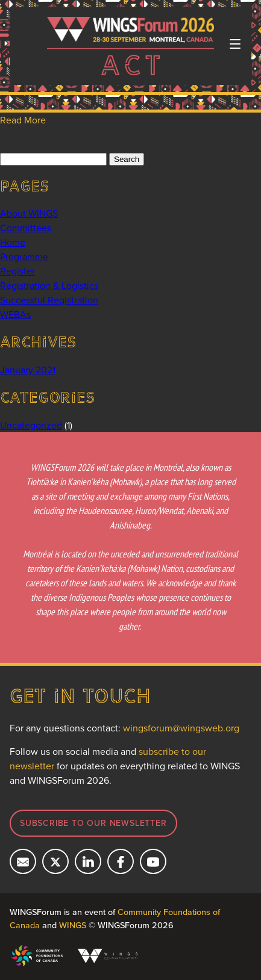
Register (17, 271)
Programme (24, 256)
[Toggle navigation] (235, 44)
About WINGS (29, 213)
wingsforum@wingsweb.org (181, 728)
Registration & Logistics (49, 285)
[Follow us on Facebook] (121, 861)
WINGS (73, 925)
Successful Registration (49, 300)
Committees (26, 228)
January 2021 (28, 370)
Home (13, 242)
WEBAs (15, 314)
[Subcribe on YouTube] (153, 861)
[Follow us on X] (55, 861)
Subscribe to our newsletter (93, 823)
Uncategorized (31, 425)
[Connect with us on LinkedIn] (88, 861)
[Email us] (23, 861)
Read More (23, 120)
